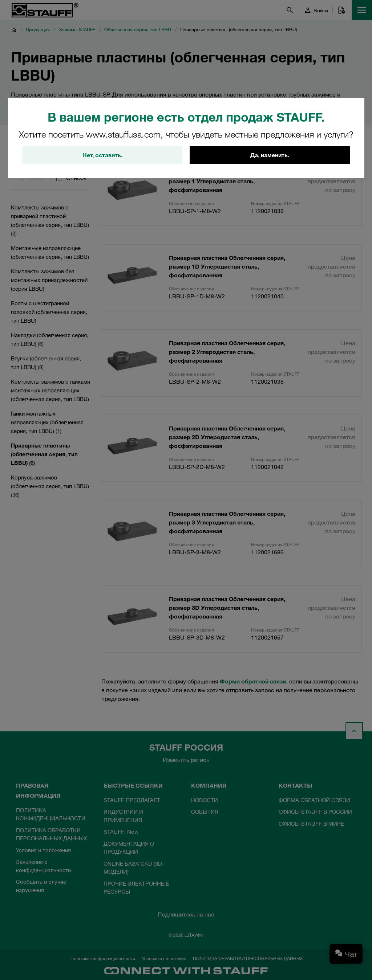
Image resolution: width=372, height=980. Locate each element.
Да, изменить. (270, 155)
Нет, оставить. (102, 155)
